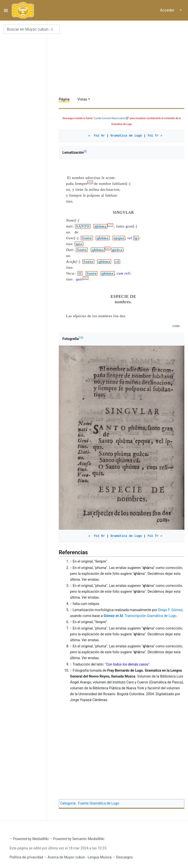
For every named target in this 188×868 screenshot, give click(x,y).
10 (81, 338)
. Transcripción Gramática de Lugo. (140, 616)
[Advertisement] (123, 59)
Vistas (82, 99)
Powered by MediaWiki (31, 839)
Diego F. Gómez (170, 610)
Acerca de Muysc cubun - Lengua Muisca (79, 857)
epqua (119, 238)
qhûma (100, 226)
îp (136, 238)
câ (117, 262)
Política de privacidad (26, 857)
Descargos (124, 857)
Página (64, 99)
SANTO (83, 226)
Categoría (68, 803)
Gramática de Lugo (126, 136)
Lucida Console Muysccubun (110, 118)
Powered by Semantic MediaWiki (79, 839)
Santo (87, 238)
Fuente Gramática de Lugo (99, 803)
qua (79, 244)
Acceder (167, 10)
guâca (117, 250)
